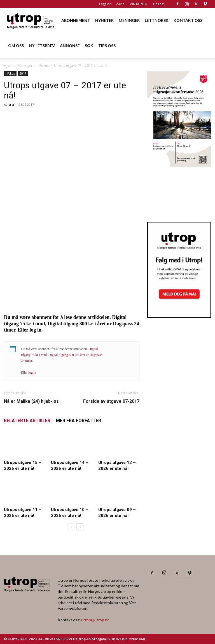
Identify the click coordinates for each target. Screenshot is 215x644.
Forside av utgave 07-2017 (111, 401)
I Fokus (43, 65)
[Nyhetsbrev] (179, 316)
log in (32, 372)
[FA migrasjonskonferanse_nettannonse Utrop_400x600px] (179, 165)
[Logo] (31, 20)
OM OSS (16, 46)
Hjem (8, 65)
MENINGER (129, 20)
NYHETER (104, 20)
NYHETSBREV (42, 46)
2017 (23, 73)
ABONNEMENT (76, 20)
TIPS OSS (107, 46)
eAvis (120, 4)
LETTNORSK (157, 20)
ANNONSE (70, 46)
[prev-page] (71, 527)
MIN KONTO (138, 4)
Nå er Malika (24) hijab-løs (31, 401)
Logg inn (105, 4)
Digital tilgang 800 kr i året (67, 355)
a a (12, 104)
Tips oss (158, 4)
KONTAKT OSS (188, 20)
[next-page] (80, 527)
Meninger (25, 65)
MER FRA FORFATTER (79, 421)
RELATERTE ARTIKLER (27, 421)
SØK (89, 46)
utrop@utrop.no (95, 620)
